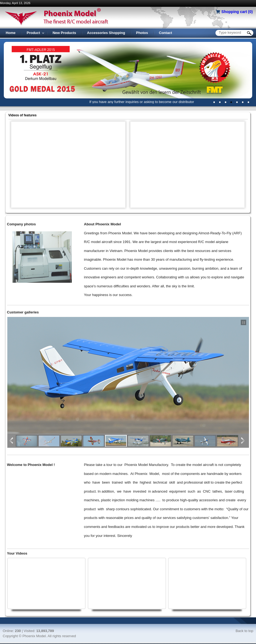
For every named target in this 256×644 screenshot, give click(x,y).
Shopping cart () (237, 12)
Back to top (244, 631)
